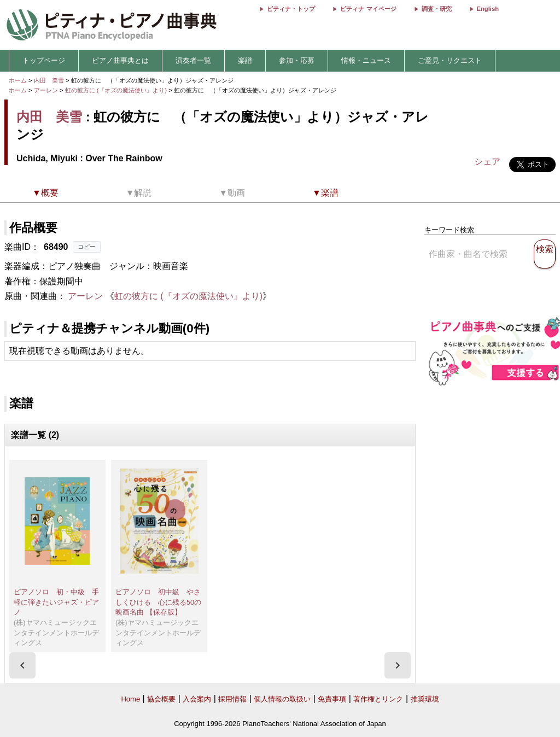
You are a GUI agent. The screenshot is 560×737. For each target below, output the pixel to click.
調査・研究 (437, 9)
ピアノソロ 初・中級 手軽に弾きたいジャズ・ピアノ (56, 602)
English (488, 9)
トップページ (44, 60)
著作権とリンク (378, 699)
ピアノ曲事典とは (120, 60)
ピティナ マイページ (368, 9)
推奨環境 (425, 699)
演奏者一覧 (193, 60)
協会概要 (161, 699)
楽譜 (245, 60)
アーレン (46, 90)
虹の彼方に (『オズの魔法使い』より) (117, 90)
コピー (87, 247)
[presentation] (22, 665)
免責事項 (332, 699)
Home (130, 699)
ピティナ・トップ (291, 9)
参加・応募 (297, 60)
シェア (487, 162)
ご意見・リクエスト (450, 60)
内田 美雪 (49, 80)
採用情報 (232, 699)
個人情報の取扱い (282, 699)
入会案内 (197, 699)
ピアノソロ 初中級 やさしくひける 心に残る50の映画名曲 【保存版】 (158, 602)
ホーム (18, 80)
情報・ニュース (366, 60)
